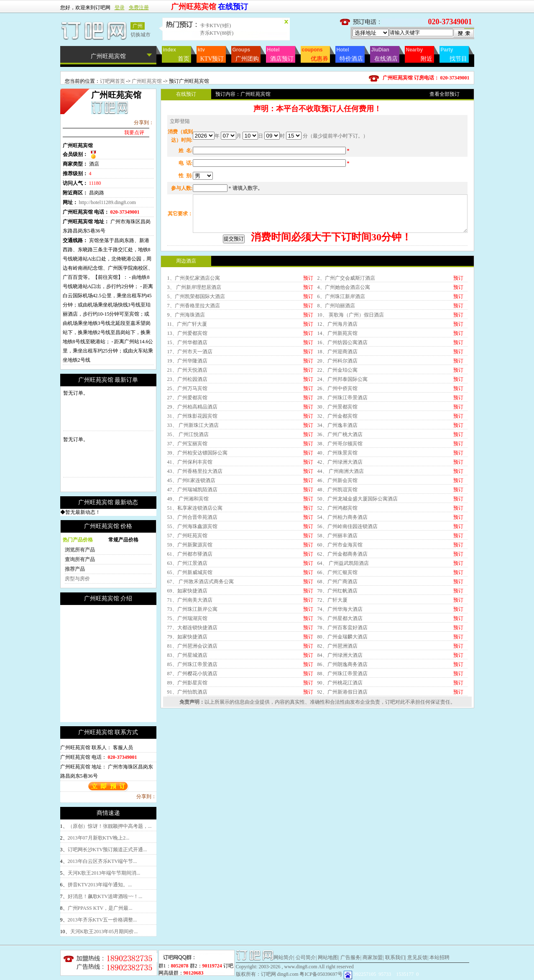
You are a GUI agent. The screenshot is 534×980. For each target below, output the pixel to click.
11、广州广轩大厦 (187, 394)
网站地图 (328, 957)
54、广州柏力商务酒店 (342, 587)
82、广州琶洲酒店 (337, 716)
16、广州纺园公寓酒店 (342, 413)
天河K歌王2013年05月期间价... (104, 932)
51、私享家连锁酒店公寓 (195, 578)
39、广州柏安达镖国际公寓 (197, 523)
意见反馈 (417, 957)
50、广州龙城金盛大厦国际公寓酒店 (358, 569)
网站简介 (284, 957)
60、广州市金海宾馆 (340, 615)
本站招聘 (439, 957)
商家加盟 (373, 957)
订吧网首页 (112, 81)
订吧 (390, 772)
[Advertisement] (130, 664)
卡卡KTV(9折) (216, 26)
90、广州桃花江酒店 (340, 753)
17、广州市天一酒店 (190, 422)
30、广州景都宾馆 (337, 477)
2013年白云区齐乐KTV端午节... (102, 861)
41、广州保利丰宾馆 (190, 532)
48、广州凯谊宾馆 (337, 560)
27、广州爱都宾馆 (187, 468)
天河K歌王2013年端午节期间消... (104, 873)
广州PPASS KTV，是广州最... (100, 908)
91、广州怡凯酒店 (187, 762)
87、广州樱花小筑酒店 (192, 744)
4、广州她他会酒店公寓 (344, 357)
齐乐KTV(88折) (217, 33)
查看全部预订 (445, 94)
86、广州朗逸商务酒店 (342, 735)
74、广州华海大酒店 (340, 679)
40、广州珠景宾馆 (337, 523)
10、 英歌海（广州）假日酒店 (351, 385)
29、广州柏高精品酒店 (192, 477)
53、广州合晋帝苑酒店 (192, 587)
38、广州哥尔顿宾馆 (340, 514)
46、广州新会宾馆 (337, 551)
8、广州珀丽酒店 (336, 376)
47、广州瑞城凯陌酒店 (192, 560)
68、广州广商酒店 (337, 652)
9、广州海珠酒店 (186, 385)
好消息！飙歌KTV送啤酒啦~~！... (105, 896)
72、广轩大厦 (332, 670)
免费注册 (139, 8)
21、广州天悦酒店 (187, 440)
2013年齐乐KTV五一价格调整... (102, 920)
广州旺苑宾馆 (147, 81)
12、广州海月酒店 (337, 394)
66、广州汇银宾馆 (337, 643)
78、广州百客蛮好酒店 (342, 698)
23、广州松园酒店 (187, 449)
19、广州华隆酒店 (187, 431)
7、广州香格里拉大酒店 (194, 376)
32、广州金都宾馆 (337, 486)
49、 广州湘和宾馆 (188, 569)
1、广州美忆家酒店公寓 (194, 348)
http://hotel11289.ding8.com (107, 202)
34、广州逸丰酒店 (337, 495)
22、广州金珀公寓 (337, 440)
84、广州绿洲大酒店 (340, 725)
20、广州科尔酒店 (337, 431)
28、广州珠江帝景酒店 (342, 468)
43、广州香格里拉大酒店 (195, 541)
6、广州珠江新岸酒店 (341, 367)
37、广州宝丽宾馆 (187, 514)
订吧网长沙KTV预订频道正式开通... (107, 850)
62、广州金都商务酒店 (342, 624)
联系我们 (395, 957)
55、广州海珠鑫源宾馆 (192, 597)
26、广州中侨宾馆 (337, 459)
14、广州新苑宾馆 (337, 403)
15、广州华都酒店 (187, 413)
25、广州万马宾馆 (187, 459)
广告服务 (350, 957)
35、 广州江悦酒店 (188, 505)
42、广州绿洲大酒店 (340, 532)
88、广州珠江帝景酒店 (342, 744)
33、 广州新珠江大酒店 (193, 495)
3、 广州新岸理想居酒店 (194, 357)
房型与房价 (77, 579)
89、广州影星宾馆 (187, 753)
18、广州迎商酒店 (337, 422)
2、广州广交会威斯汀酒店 (346, 348)
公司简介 (306, 957)
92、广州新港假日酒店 (342, 762)
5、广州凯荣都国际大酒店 (196, 367)
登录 (120, 8)
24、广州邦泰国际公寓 (342, 449)
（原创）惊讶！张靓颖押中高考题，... (110, 826)
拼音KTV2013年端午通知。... (100, 885)
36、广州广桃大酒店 (340, 505)
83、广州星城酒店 (187, 725)
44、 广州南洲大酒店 (341, 541)
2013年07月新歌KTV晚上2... (99, 838)
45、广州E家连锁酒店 (191, 551)
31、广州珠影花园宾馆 (192, 486)
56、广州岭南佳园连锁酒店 (347, 597)
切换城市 (141, 35)
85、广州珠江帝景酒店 (192, 735)
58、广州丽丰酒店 (337, 606)
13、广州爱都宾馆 (187, 403)
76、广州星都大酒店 (340, 689)
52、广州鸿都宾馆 (337, 578)
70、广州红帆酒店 (337, 661)
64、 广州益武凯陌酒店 (343, 633)
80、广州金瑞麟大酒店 (342, 707)
